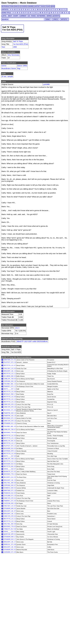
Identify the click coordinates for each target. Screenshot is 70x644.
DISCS (17, 6)
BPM (53, 6)
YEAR (48, 6)
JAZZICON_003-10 (10, 503)
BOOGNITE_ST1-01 (10, 472)
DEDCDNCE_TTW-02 (10, 526)
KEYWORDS (41, 16)
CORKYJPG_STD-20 (10, 407)
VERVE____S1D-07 (10, 469)
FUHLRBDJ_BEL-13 (10, 384)
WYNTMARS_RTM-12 (10, 451)
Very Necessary (14, 55)
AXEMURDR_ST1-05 (10, 552)
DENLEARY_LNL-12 (10, 514)
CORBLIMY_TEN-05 (10, 379)
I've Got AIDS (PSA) (21, 44)
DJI (29, 16)
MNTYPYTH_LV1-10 (10, 521)
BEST (10, 16)
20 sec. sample (7, 76)
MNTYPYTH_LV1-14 (10, 461)
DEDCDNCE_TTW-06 (10, 433)
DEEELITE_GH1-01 (10, 441)
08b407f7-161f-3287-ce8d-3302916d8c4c (32, 341)
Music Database (28, 3)
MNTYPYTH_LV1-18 (10, 438)
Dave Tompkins (9, 3)
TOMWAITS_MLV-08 (10, 529)
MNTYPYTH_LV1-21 (10, 519)
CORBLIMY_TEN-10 (10, 459)
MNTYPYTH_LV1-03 (10, 436)
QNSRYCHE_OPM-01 (10, 534)
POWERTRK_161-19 (10, 416)
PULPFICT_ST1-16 (10, 362)
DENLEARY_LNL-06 (10, 547)
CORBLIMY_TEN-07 (10, 429)
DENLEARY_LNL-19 (10, 480)
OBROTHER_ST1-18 (10, 491)
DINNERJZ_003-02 (10, 488)
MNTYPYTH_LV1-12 (10, 399)
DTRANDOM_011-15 (10, 423)
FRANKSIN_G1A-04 (10, 493)
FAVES (33, 16)
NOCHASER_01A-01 (10, 464)
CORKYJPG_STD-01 (10, 498)
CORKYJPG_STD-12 (10, 404)
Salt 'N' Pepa (18, 41)
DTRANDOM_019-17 (10, 539)
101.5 (17, 328)
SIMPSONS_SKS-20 (10, 381)
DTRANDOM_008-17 (10, 537)
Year (3, 47)
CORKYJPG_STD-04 (10, 516)
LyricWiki (46, 84)
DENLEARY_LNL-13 (10, 371)
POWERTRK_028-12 (10, 413)
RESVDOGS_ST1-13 (10, 418)
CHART (16, 16)
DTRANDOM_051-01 (10, 550)
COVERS (24, 6)
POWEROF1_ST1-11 (10, 386)
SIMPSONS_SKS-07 (10, 485)
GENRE (31, 6)
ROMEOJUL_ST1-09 (10, 544)
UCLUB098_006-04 (10, 376)
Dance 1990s (22, 66)
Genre (4, 66)
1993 (15, 47)
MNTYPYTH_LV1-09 (10, 392)
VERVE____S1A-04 (10, 532)
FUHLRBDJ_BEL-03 (10, 426)
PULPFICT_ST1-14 (10, 446)
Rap (19, 68)
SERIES (49, 16)
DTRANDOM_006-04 (10, 508)
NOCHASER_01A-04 (10, 448)
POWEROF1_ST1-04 (10, 501)
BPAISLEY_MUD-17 (10, 394)
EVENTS (57, 16)
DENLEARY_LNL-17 (10, 542)
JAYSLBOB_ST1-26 (10, 496)
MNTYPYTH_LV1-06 (10, 454)
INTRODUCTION (8, 6)
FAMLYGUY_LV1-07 (10, 506)
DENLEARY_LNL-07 (10, 511)
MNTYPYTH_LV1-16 (10, 402)
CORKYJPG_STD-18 (10, 421)
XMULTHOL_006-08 (10, 483)
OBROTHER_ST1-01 (10, 360)
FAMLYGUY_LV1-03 (10, 368)
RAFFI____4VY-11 (10, 389)
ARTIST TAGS (39, 6)
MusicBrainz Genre (9, 68)
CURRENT (23, 16)
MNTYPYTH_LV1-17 (10, 443)
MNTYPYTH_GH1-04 (10, 466)
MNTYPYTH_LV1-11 (10, 374)
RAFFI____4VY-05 (10, 456)
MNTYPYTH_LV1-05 (10, 397)
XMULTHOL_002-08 (10, 524)
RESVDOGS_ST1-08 (10, 410)
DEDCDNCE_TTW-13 (10, 474)
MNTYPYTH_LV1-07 (10, 365)
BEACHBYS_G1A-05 (10, 477)
